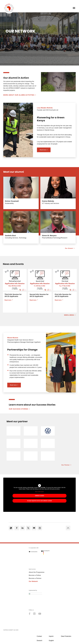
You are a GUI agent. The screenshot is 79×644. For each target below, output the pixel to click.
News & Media (69, 315)
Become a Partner (35, 578)
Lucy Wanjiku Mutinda (45, 108)
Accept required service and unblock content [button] (39, 501)
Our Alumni (69, 248)
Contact (39, 636)
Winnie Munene (13, 338)
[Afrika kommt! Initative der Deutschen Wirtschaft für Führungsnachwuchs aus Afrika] (9, 8)
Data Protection (66, 636)
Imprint (51, 636)
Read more (43, 150)
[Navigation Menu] (74, 8)
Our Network (33, 581)
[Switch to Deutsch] (42, 641)
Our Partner (66, 465)
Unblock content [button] (39, 496)
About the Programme (37, 572)
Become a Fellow (35, 575)
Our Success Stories (19, 409)
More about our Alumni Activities (19, 95)
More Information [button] (39, 492)
